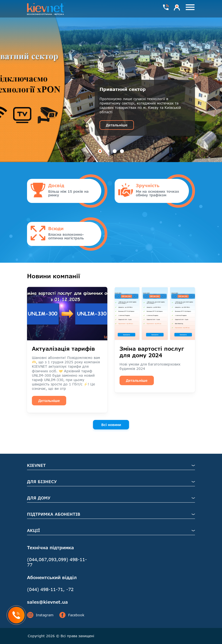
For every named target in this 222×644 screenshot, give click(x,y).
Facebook (72, 615)
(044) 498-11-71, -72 (50, 589)
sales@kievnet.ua (47, 602)
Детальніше (117, 125)
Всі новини (111, 425)
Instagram (40, 615)
